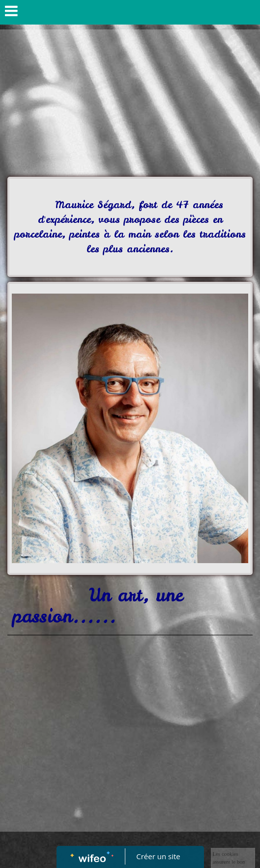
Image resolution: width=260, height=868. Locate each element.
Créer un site (158, 856)
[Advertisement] (130, 103)
